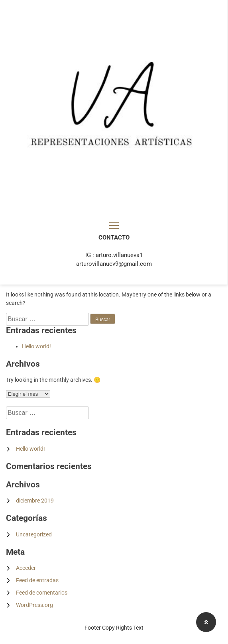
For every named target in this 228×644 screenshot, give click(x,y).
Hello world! (36, 346)
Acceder (26, 568)
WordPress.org (34, 605)
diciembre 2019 (35, 501)
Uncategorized (34, 534)
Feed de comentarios (42, 593)
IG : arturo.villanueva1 (114, 255)
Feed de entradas (37, 580)
